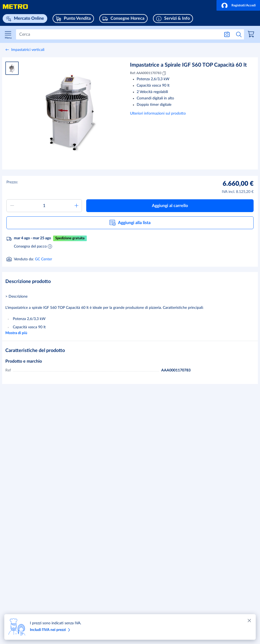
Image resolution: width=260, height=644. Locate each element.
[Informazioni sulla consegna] (50, 246)
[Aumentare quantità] (76, 206)
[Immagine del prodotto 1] (12, 68)
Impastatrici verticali (28, 50)
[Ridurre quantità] (12, 206)
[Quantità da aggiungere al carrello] (44, 206)
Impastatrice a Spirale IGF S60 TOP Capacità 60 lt (188, 65)
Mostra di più (16, 333)
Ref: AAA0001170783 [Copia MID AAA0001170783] (148, 73)
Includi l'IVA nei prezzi (51, 630)
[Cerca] (118, 34)
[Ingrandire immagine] (71, 110)
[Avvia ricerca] (239, 34)
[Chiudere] (249, 621)
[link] (252, 35)
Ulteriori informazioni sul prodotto (158, 114)
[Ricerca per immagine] (227, 34)
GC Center (44, 259)
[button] (238, 5)
